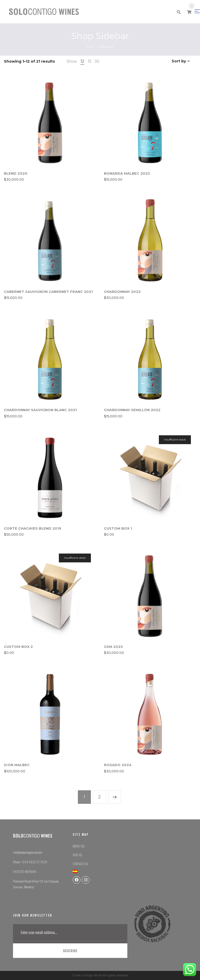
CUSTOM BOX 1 (118, 528)
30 (97, 61)
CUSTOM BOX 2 (18, 647)
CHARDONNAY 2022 (122, 292)
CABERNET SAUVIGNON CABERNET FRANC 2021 (48, 292)
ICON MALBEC (17, 765)
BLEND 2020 (16, 173)
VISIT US (77, 855)
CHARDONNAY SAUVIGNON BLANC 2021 (40, 410)
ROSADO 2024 (118, 765)
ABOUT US (79, 846)
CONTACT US (80, 864)
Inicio (90, 47)
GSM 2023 (113, 647)
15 (89, 61)
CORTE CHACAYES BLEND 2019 (33, 528)
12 (82, 61)
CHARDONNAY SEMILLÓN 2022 (132, 410)
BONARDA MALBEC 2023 (127, 173)
